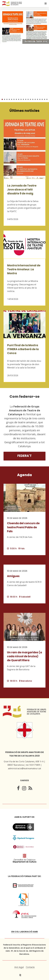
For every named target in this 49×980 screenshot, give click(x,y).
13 (30, 99)
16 (38, 99)
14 (33, 99)
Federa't (24, 456)
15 (35, 99)
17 (40, 99)
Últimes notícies (24, 111)
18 (42, 99)
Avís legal (19, 967)
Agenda (24, 475)
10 (23, 99)
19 (45, 99)
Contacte (30, 967)
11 (26, 99)
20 (47, 99)
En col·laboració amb (25, 932)
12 (28, 99)
